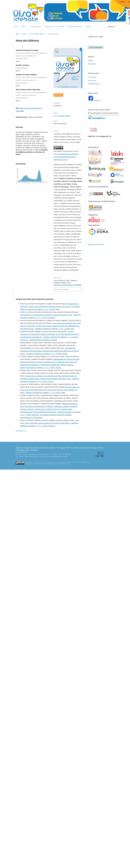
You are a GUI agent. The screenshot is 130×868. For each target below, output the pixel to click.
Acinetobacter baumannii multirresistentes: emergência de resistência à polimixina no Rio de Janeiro (50, 351)
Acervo (24, 34)
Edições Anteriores (75, 26)
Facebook (97, 100)
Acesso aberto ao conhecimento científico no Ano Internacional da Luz (46, 315)
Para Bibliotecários (94, 84)
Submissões (35, 26)
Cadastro (122, 2)
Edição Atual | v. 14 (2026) (55, 26)
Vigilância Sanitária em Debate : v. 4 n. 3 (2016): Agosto (47, 354)
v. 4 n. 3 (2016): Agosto (37, 34)
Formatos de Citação (62, 289)
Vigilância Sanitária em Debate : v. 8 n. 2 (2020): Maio (55, 329)
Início (16, 26)
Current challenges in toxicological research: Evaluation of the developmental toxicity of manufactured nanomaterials (50, 334)
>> (26, 431)
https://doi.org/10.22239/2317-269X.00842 (68, 285)
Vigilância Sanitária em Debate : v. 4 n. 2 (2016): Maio (40, 309)
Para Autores (92, 80)
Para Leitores (92, 77)
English (91, 60)
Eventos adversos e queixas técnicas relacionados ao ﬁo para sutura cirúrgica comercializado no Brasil (50, 390)
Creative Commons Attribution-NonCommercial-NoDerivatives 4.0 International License (66, 157)
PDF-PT (59, 95)
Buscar (112, 26)
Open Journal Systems (96, 244)
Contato (88, 26)
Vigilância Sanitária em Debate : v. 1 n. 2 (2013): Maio (45, 393)
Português (92, 64)
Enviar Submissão (96, 47)
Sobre (24, 26)
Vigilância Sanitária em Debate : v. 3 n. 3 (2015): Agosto (41, 368)
